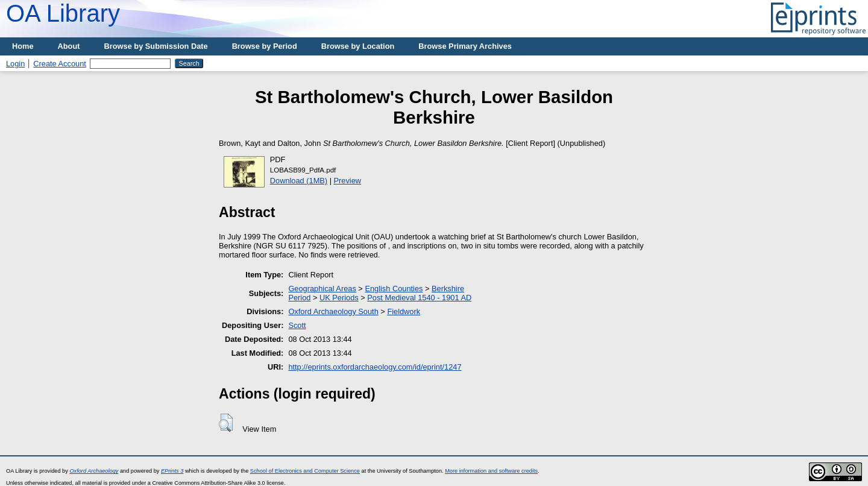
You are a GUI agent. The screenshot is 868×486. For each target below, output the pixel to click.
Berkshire (448, 289)
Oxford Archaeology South (333, 311)
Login (15, 64)
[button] (226, 423)
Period (299, 298)
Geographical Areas (322, 289)
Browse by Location (358, 46)
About (69, 46)
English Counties (394, 289)
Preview (348, 181)
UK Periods (339, 298)
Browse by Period (265, 46)
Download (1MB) (299, 181)
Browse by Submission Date (156, 46)
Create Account (60, 64)
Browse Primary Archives (465, 46)
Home (23, 46)
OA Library (63, 13)
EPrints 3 (172, 471)
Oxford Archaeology (94, 471)
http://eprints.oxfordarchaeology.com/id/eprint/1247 (375, 367)
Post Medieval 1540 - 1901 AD (419, 298)
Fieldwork (404, 311)
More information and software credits (491, 471)
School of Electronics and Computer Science (305, 471)
